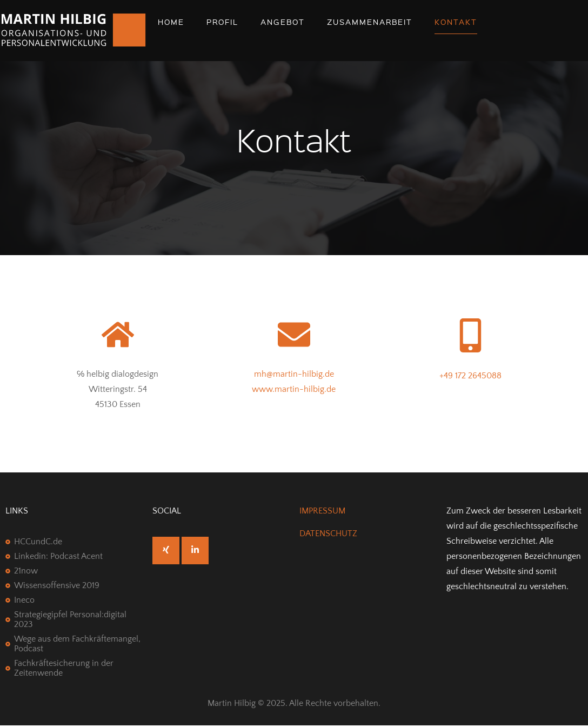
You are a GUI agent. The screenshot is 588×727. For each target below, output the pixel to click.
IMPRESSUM (322, 511)
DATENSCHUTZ (328, 533)
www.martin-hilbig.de (294, 389)
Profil (222, 22)
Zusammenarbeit (370, 22)
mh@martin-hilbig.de (294, 374)
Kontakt (456, 22)
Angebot (283, 22)
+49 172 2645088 (470, 376)
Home (171, 22)
